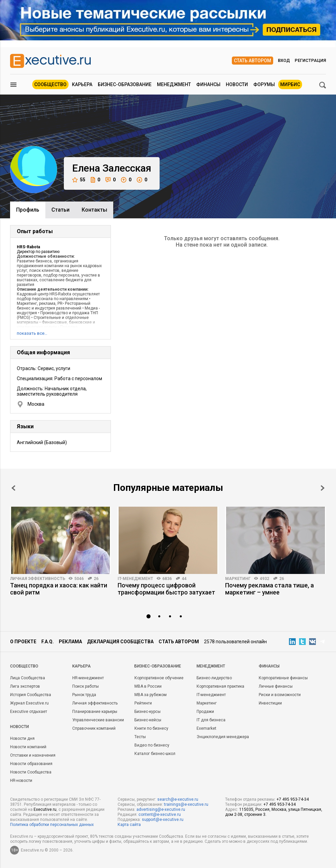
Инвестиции (270, 703)
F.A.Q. (48, 642)
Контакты (94, 210)
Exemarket (206, 728)
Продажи (205, 712)
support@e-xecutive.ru (163, 820)
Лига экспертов (25, 686)
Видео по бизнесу (152, 745)
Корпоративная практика (220, 686)
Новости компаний (28, 747)
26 (96, 579)
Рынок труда (84, 695)
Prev (13, 488)
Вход (284, 60)
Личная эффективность (38, 579)
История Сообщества (31, 695)
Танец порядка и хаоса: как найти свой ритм (59, 589)
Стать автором (253, 61)
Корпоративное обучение (159, 678)
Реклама (70, 642)
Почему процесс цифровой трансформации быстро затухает (166, 589)
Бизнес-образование (125, 84)
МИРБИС (290, 84)
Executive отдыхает (29, 712)
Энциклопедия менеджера (223, 737)
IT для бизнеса (211, 720)
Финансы (208, 84)
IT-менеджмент (135, 579)
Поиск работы (86, 686)
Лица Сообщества (28, 678)
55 (79, 180)
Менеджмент (174, 84)
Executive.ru (45, 809)
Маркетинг (238, 579)
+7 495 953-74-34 (293, 799)
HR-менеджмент (88, 678)
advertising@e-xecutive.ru (161, 809)
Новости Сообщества (31, 772)
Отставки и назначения (33, 755)
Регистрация (310, 60)
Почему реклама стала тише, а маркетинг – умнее (269, 589)
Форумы (264, 84)
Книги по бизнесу (151, 728)
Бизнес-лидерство (214, 678)
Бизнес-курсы (148, 712)
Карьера (82, 84)
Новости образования (31, 764)
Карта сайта (129, 825)
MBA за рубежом (151, 695)
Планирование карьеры (95, 712)
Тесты (140, 737)
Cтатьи (60, 210)
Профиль (28, 210)
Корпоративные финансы (283, 678)
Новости (237, 84)
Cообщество (24, 666)
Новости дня (22, 738)
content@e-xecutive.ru (160, 815)
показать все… (32, 333)
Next (323, 488)
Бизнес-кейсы (148, 720)
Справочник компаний (94, 728)
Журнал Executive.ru (29, 703)
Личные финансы (276, 686)
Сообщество (50, 84)
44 (184, 579)
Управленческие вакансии (98, 720)
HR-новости (21, 781)
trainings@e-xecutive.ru (186, 804)
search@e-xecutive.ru (178, 799)
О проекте (23, 642)
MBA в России (148, 686)
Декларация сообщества (120, 642)
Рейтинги (143, 703)
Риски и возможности (280, 695)
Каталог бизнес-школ (155, 754)
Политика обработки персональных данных (52, 825)
